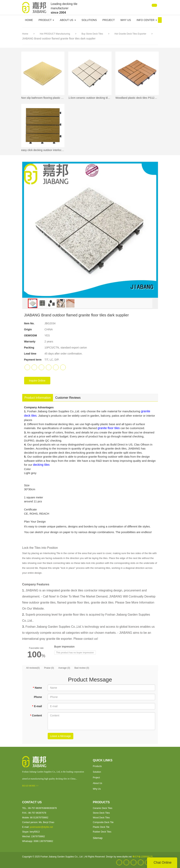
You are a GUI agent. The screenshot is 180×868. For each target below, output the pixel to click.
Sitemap (98, 838)
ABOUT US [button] (68, 20)
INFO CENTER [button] (147, 20)
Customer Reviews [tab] (68, 398)
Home (25, 34)
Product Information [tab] (38, 398)
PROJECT (108, 20)
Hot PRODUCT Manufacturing (55, 34)
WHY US (126, 20)
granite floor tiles (109, 428)
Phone (38, 697)
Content (36, 715)
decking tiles (41, 465)
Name (37, 688)
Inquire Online (37, 381)
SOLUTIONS (89, 20)
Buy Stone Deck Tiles (92, 34)
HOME (29, 20)
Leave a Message (61, 736)
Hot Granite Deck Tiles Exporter (131, 34)
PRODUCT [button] (46, 20)
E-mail (37, 706)
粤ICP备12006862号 (143, 857)
